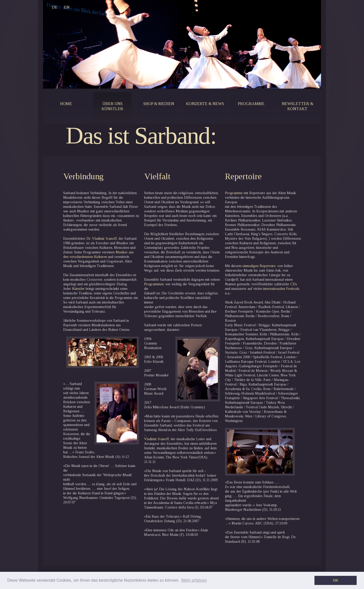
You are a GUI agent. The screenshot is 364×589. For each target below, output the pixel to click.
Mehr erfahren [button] (194, 580)
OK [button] (336, 580)
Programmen (154, 284)
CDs (293, 284)
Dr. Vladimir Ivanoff (102, 239)
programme (251, 104)
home (66, 104)
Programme (234, 193)
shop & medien (159, 104)
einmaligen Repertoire (258, 266)
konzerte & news (205, 104)
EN (67, 7)
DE (55, 7)
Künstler (78, 289)
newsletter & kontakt (298, 106)
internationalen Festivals (281, 289)
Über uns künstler (112, 106)
